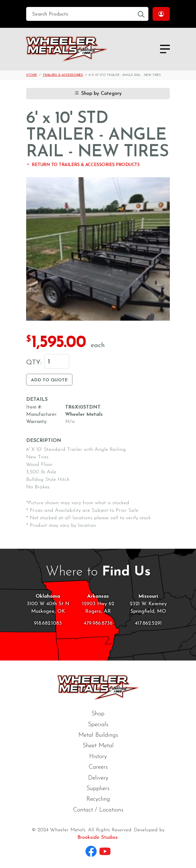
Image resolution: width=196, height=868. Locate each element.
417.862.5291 (148, 623)
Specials (98, 725)
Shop (98, 714)
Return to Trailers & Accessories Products (83, 165)
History (98, 757)
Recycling (98, 799)
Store (32, 75)
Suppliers (98, 789)
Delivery (98, 778)
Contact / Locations (98, 810)
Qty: (34, 363)
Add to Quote (49, 380)
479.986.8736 (98, 623)
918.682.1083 (48, 623)
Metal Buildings (98, 735)
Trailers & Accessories (63, 75)
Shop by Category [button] (98, 94)
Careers (98, 767)
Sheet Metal (98, 746)
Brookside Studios (98, 838)
